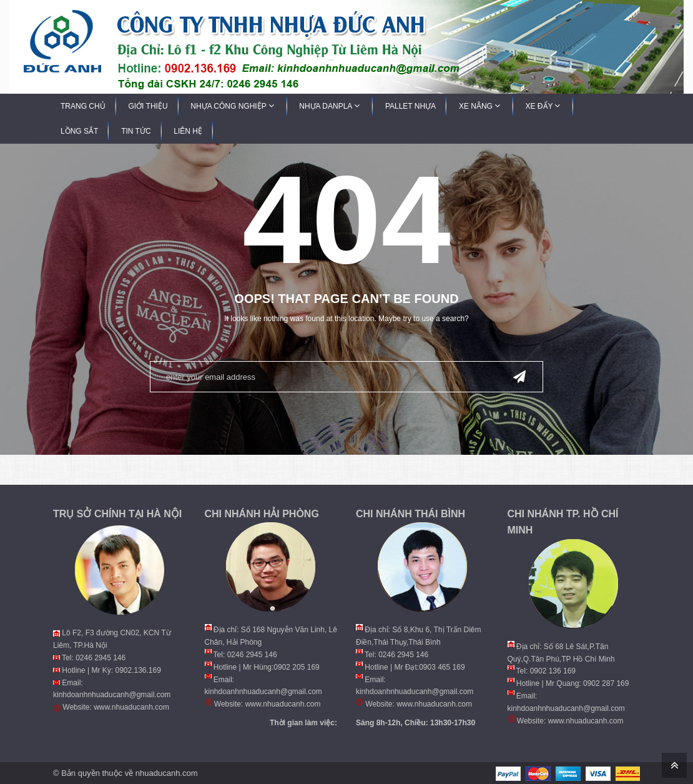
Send (519, 376)
